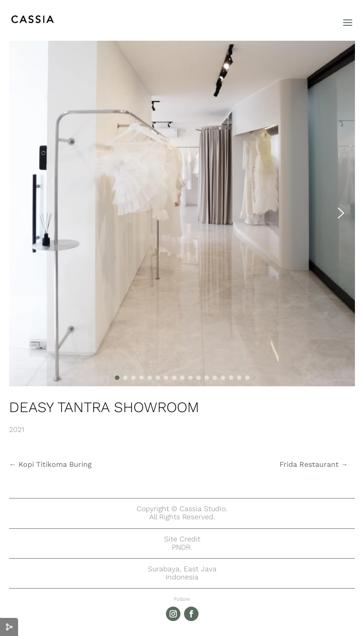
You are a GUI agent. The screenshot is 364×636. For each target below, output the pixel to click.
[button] (23, 213)
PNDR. (182, 547)
